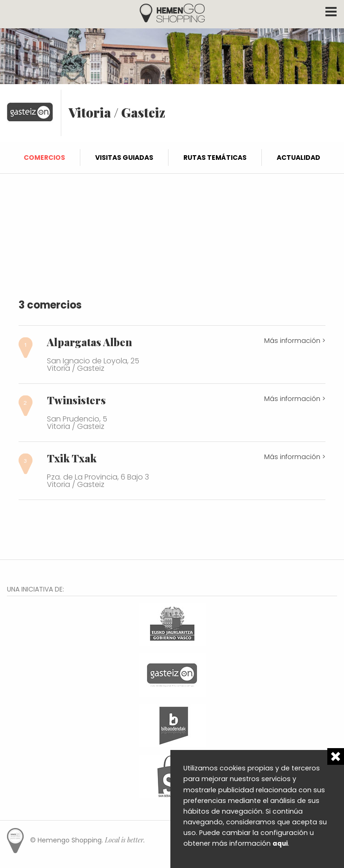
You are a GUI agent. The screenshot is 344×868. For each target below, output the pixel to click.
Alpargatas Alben (89, 342)
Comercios (44, 158)
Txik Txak (72, 458)
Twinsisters (76, 400)
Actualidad (299, 158)
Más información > (295, 341)
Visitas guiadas (124, 158)
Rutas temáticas (215, 158)
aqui (280, 843)
